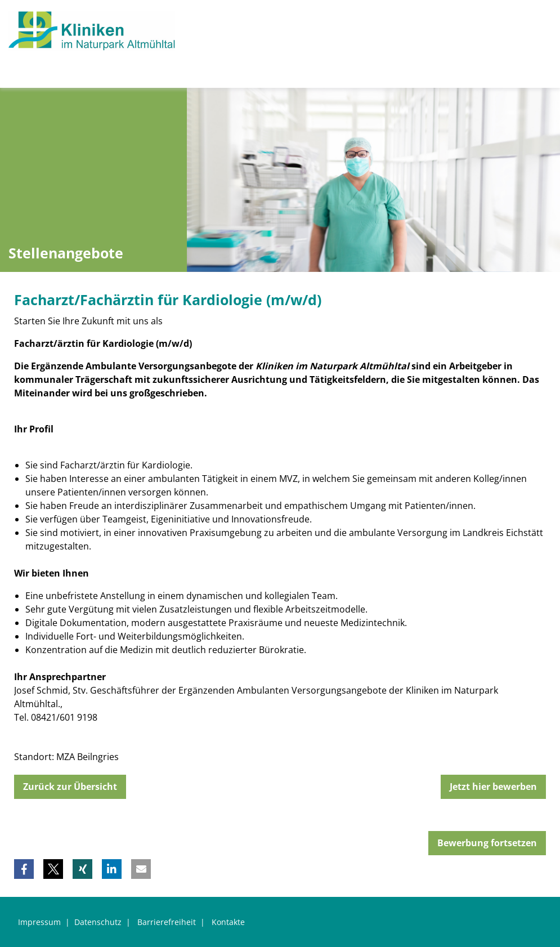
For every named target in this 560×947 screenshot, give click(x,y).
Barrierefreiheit (167, 922)
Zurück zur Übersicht (70, 787)
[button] (24, 869)
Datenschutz (98, 922)
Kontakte (228, 922)
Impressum (39, 922)
